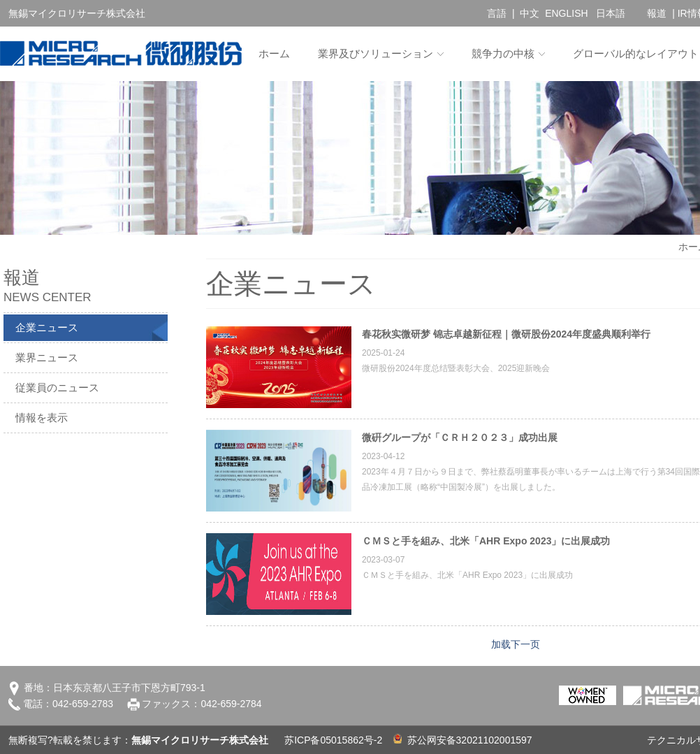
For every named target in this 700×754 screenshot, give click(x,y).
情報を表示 (42, 418)
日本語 (611, 13)
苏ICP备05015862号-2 (333, 740)
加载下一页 (516, 644)
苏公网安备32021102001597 (463, 740)
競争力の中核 (503, 53)
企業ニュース (47, 327)
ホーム (274, 53)
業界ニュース (47, 357)
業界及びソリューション (375, 53)
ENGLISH (566, 13)
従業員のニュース (57, 387)
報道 (657, 13)
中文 (530, 13)
